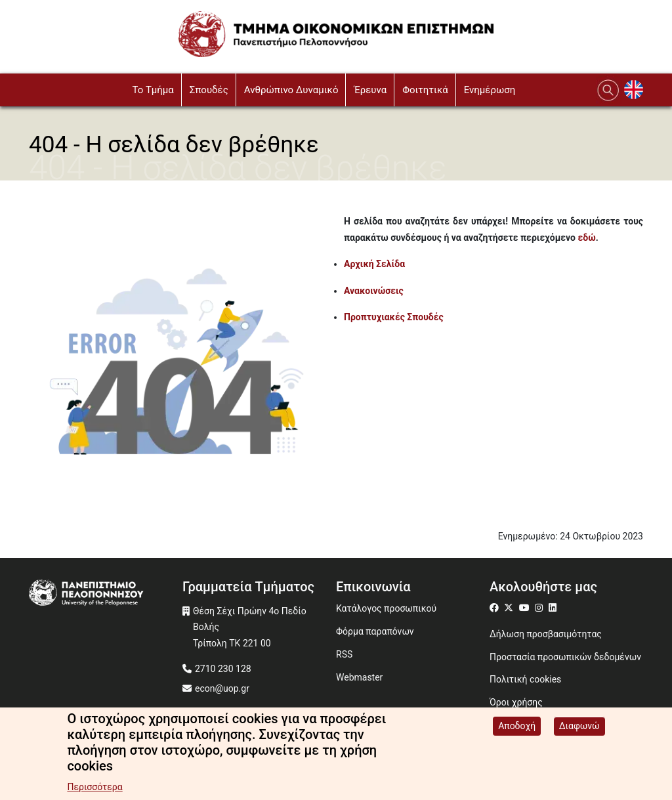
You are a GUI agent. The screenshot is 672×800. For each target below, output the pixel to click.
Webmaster (359, 677)
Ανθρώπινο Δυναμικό (291, 90)
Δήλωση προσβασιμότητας (546, 634)
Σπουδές (209, 90)
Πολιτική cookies (525, 679)
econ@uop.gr (222, 688)
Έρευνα (370, 90)
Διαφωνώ (579, 728)
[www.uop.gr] (106, 594)
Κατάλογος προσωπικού (386, 608)
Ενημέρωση (490, 90)
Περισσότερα (94, 789)
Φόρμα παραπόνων (375, 631)
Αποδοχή (517, 728)
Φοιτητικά (425, 90)
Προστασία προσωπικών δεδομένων (565, 657)
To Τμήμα (153, 90)
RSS (344, 654)
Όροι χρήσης (516, 702)
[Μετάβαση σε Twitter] (510, 608)
